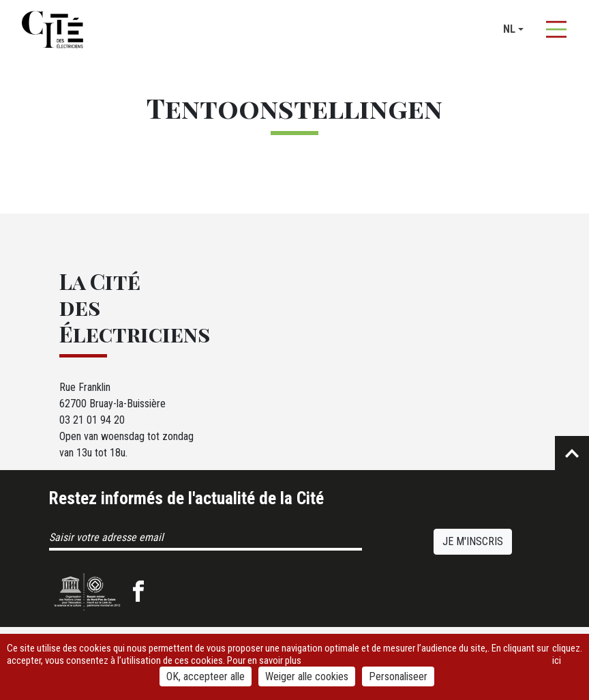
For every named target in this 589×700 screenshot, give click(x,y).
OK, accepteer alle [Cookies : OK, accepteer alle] (206, 676)
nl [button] (509, 29)
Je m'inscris (473, 541)
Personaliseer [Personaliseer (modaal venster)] (398, 676)
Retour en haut (572, 453)
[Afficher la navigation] (556, 29)
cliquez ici (566, 654)
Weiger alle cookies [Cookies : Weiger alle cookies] (307, 676)
